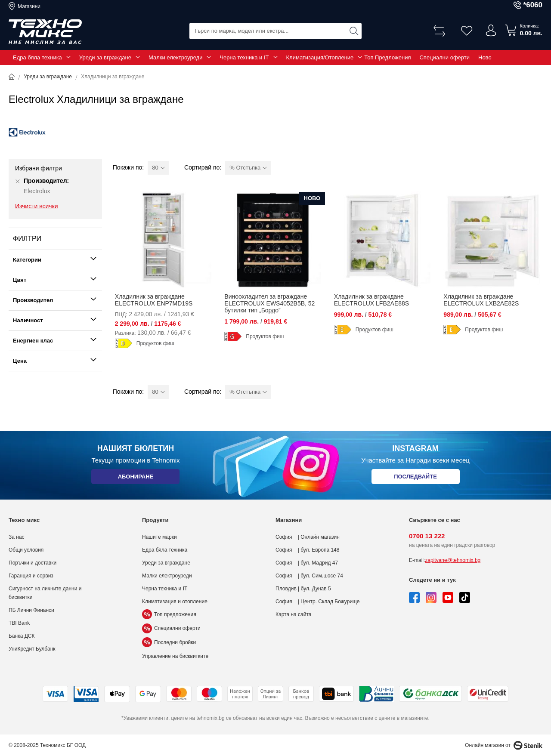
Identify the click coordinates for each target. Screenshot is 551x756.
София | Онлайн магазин (308, 537)
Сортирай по (202, 167)
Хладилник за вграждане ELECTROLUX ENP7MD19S (154, 300)
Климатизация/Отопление (320, 57)
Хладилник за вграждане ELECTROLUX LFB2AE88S (371, 300)
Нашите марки (159, 537)
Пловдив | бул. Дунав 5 (303, 589)
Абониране (135, 478)
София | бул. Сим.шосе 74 (309, 576)
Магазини (29, 6)
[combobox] (275, 30)
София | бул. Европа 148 (307, 550)
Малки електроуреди (175, 57)
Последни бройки (169, 642)
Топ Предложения (387, 57)
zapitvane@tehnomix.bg (453, 560)
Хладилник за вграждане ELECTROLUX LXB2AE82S (481, 300)
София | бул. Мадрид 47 (307, 563)
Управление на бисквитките (175, 656)
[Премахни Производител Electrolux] (18, 181)
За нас (17, 537)
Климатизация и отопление (175, 602)
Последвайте (415, 478)
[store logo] (45, 32)
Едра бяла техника (37, 57)
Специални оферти (444, 57)
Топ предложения (169, 614)
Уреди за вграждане (105, 57)
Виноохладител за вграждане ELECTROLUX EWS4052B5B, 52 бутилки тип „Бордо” (269, 303)
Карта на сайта (294, 614)
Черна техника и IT (244, 57)
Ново (485, 57)
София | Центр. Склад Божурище (318, 602)
